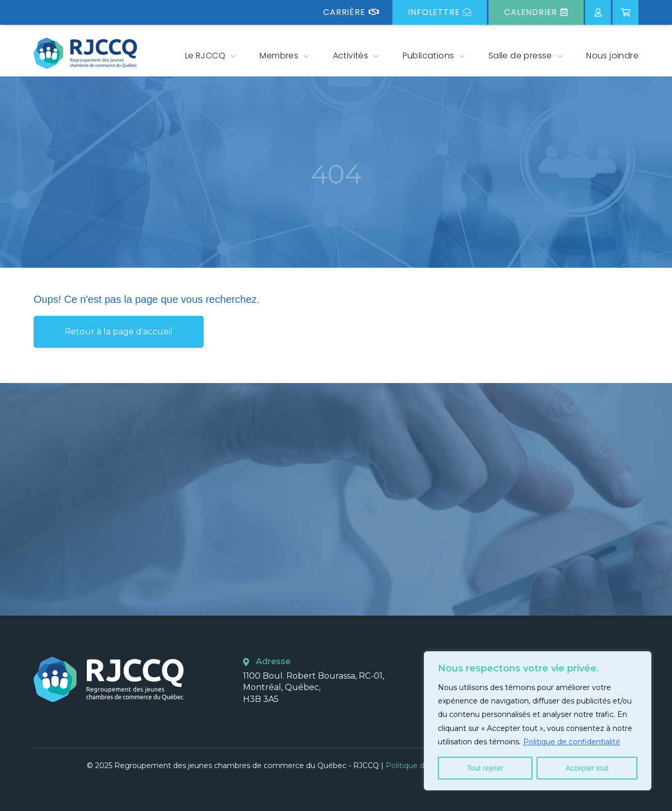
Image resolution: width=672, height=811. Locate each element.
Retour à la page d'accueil (119, 332)
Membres (279, 56)
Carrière (351, 12)
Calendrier (536, 12)
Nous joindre (612, 56)
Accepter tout (587, 768)
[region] (538, 721)
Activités (351, 56)
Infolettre (440, 12)
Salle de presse (520, 56)
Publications (429, 56)
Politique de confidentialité (572, 742)
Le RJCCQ (205, 56)
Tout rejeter (485, 768)
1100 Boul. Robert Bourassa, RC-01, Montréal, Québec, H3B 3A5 (314, 687)
